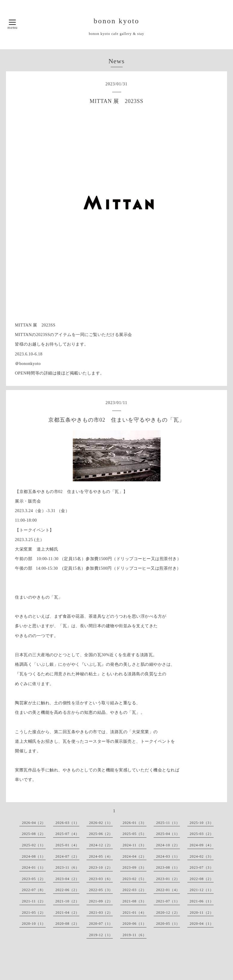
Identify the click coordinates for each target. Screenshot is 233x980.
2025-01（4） (67, 845)
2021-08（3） (135, 901)
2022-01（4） (168, 890)
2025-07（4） (67, 834)
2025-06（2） (101, 834)
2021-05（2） (34, 913)
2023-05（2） (34, 879)
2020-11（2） (202, 913)
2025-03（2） (202, 834)
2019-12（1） (101, 935)
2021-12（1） (202, 890)
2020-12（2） (168, 913)
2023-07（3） (202, 867)
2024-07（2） (67, 856)
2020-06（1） (135, 924)
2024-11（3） (135, 845)
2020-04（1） (202, 924)
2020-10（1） (34, 924)
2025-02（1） (34, 845)
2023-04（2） (67, 879)
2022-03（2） (135, 890)
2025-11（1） (168, 823)
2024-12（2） (101, 845)
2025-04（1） (168, 834)
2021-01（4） (135, 913)
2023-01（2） (168, 879)
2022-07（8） (34, 890)
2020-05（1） (168, 924)
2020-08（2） (67, 924)
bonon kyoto (117, 21)
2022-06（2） (67, 890)
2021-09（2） (101, 901)
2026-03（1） (67, 823)
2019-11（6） (135, 935)
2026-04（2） (34, 823)
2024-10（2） (168, 845)
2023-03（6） (101, 879)
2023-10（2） (101, 867)
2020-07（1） (101, 924)
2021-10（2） (67, 901)
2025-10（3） (202, 823)
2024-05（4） (101, 856)
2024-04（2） (135, 856)
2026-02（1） (101, 823)
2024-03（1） (168, 856)
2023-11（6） (67, 867)
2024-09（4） (202, 845)
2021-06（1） (202, 901)
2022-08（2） (202, 879)
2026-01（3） (135, 823)
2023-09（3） (135, 867)
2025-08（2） (34, 834)
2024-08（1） (34, 856)
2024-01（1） (34, 867)
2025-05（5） (135, 834)
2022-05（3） (101, 890)
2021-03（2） (101, 913)
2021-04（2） (67, 913)
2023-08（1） (168, 867)
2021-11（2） (34, 901)
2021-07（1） (168, 901)
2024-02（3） (202, 856)
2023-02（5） (135, 879)
